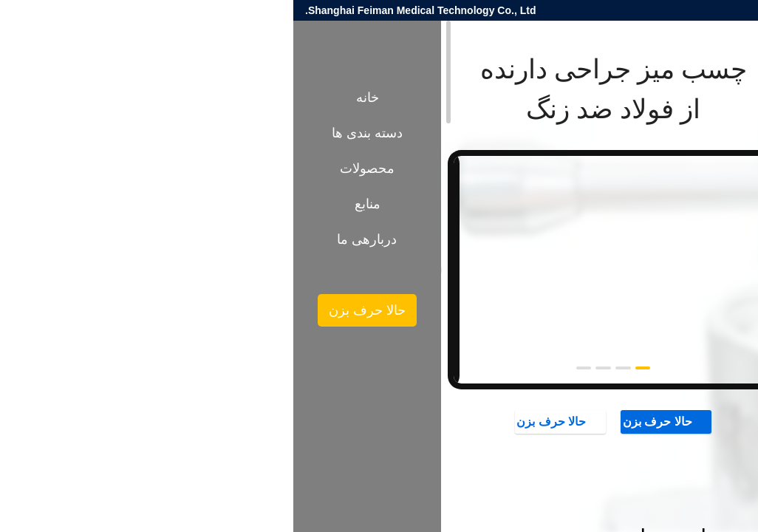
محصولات (697, 249)
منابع (74, 204)
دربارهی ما (74, 239)
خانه (74, 98)
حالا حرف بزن (373, 421)
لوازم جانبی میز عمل (622, 249)
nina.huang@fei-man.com (570, 10)
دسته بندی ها (74, 133)
